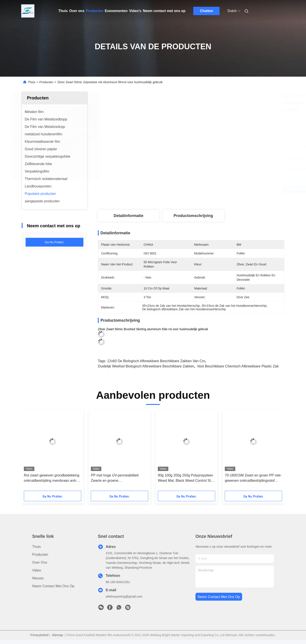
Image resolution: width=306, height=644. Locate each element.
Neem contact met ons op (164, 11)
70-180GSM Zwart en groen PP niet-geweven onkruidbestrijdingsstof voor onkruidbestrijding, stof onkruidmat (253, 478)
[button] (30, 452)
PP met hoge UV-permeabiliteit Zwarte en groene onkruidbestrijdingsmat (115, 478)
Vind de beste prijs (218, 189)
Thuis (63, 11)
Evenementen (116, 11)
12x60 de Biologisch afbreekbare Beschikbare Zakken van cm (156, 361)
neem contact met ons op (219, 597)
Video (37, 570)
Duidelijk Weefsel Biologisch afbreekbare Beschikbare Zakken (146, 366)
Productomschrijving (193, 216)
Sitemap (57, 635)
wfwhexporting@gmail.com (124, 596)
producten (40, 555)
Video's (135, 11)
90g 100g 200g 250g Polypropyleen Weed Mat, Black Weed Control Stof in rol (186, 478)
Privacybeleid (39, 635)
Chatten (207, 11)
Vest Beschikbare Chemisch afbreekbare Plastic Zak (238, 366)
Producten (95, 11)
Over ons (77, 11)
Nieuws (38, 578)
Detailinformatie (128, 216)
